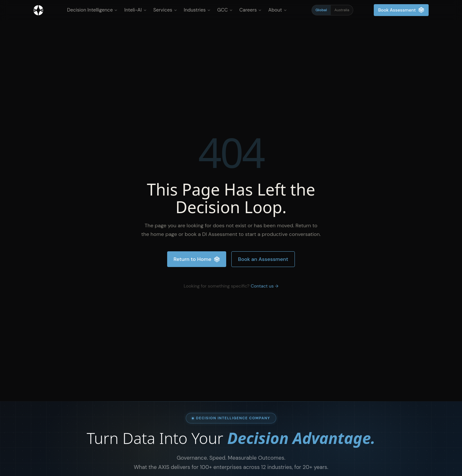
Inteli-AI (135, 10)
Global (321, 10)
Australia (342, 10)
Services (165, 10)
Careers (250, 10)
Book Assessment (401, 10)
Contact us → (264, 286)
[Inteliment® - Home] (38, 10)
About (278, 10)
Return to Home (197, 259)
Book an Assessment (263, 259)
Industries (197, 10)
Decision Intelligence (92, 10)
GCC (225, 10)
